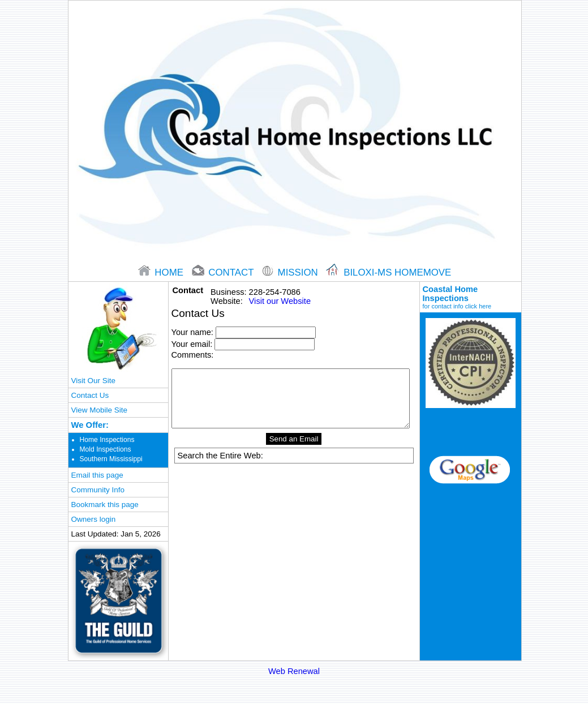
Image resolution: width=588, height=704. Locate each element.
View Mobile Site (99, 410)
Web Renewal (294, 671)
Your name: (192, 332)
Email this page (97, 475)
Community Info (98, 490)
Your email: (192, 344)
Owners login (94, 519)
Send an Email (294, 439)
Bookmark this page (105, 505)
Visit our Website (280, 301)
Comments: (193, 355)
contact (224, 272)
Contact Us (90, 395)
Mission (291, 272)
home (162, 272)
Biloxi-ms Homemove (389, 272)
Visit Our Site (93, 381)
